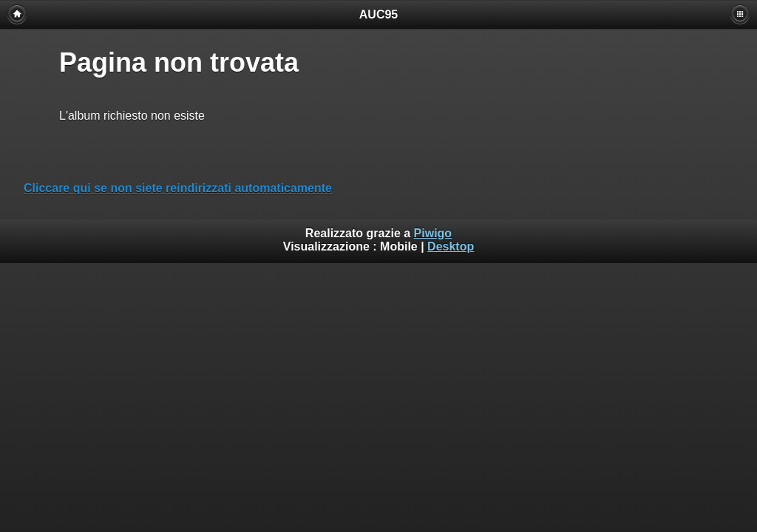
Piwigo (433, 233)
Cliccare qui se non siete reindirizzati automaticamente (178, 188)
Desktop (451, 246)
